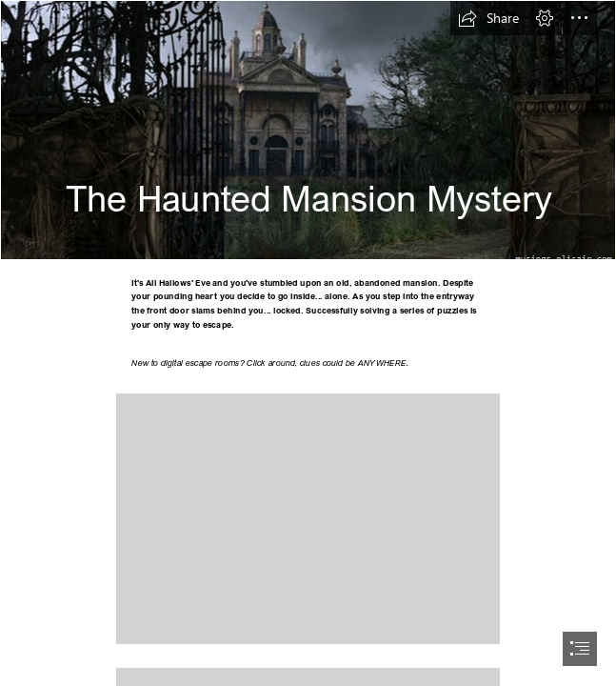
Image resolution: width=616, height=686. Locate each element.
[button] (488, 18)
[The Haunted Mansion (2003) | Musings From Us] (308, 130)
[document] (308, 343)
